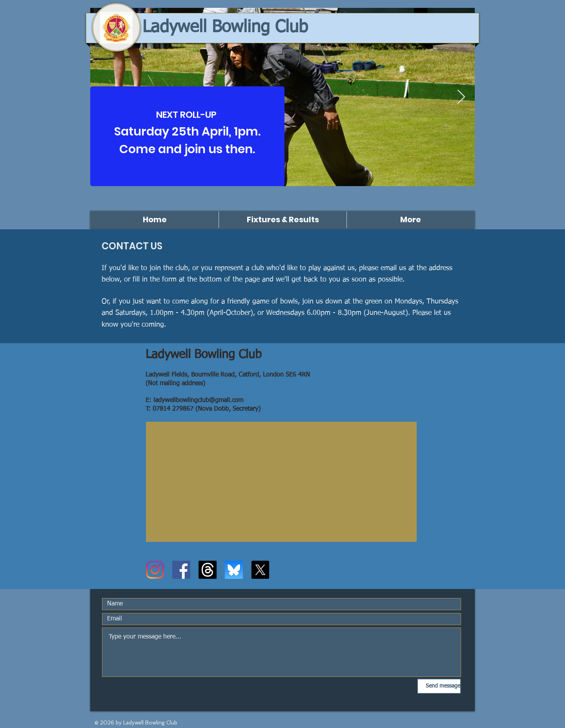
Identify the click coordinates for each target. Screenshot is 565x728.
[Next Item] (461, 97)
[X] (260, 570)
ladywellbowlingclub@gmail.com (198, 401)
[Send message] (439, 686)
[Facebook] (181, 570)
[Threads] (208, 570)
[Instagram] (155, 570)
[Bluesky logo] (234, 570)
